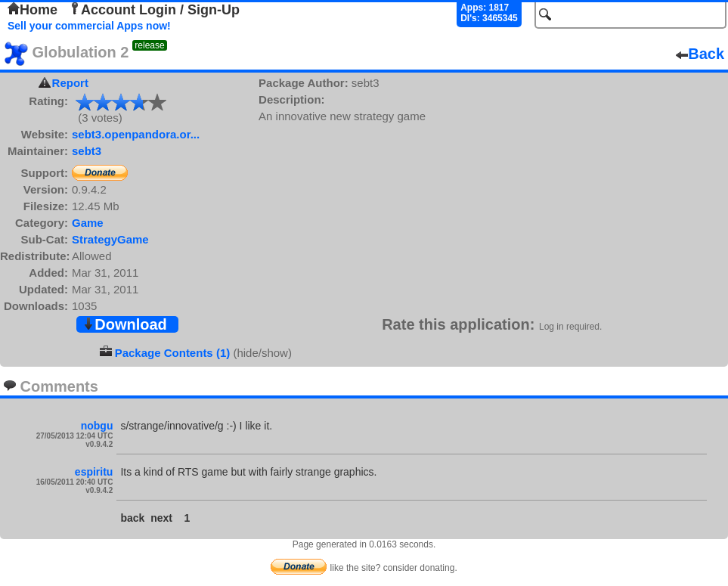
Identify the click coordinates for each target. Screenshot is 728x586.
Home (33, 10)
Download (125, 324)
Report (70, 83)
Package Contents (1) (173, 353)
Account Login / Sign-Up (154, 10)
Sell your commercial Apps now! (89, 26)
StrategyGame (110, 239)
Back (700, 54)
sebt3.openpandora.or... (136, 134)
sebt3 (87, 151)
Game (88, 223)
